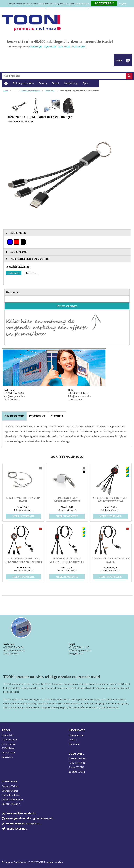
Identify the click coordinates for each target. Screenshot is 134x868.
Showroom (74, 744)
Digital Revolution (11, 795)
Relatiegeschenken (23, 83)
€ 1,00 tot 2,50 (50, 47)
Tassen (43, 83)
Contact (73, 740)
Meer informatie (82, 4)
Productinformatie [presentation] (14, 416)
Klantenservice (76, 735)
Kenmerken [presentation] (57, 416)
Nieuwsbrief (8, 735)
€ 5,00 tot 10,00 (79, 47)
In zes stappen (9, 744)
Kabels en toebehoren (31, 91)
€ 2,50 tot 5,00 (64, 47)
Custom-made (9, 753)
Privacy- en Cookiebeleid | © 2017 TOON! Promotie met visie (32, 862)
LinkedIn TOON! (77, 763)
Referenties (7, 757)
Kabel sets (50, 91)
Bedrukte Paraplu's (11, 804)
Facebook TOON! (78, 759)
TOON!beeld (8, 748)
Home (6, 83)
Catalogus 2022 (9, 740)
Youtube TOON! (77, 772)
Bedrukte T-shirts (10, 786)
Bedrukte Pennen (10, 791)
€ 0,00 (119, 61)
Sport (86, 83)
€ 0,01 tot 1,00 (36, 47)
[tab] (14, 416)
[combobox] (64, 76)
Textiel (55, 83)
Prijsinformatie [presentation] (37, 416)
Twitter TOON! (76, 767)
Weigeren (122, 4)
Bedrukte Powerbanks (12, 800)
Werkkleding (71, 83)
